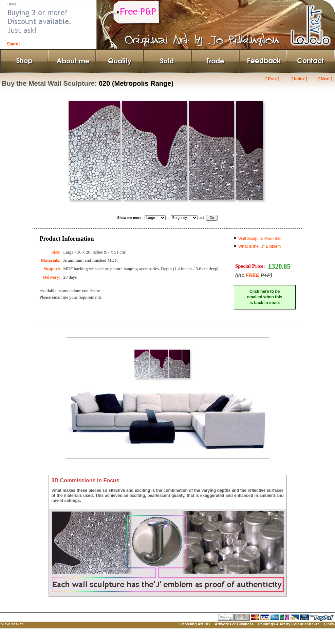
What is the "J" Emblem (259, 246)
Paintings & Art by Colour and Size (289, 624)
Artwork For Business (234, 624)
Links (329, 624)
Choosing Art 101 (195, 624)
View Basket (12, 624)
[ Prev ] (272, 79)
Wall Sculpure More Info (260, 239)
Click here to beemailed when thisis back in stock (265, 297)
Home (12, 4)
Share (12, 44)
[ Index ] (299, 79)
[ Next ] (325, 79)
